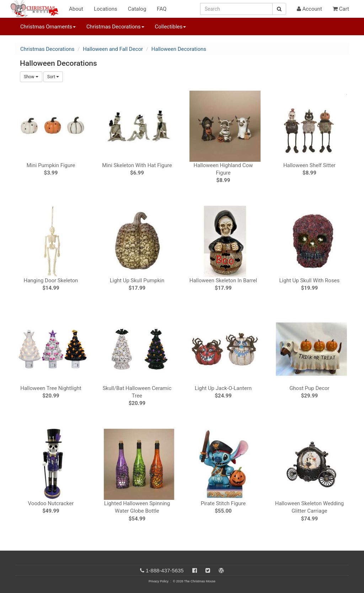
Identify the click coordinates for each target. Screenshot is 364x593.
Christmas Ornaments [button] (48, 27)
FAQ (162, 9)
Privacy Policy (159, 581)
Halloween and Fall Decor (113, 49)
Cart (341, 9)
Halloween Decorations (179, 49)
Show (31, 77)
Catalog (137, 9)
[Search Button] (279, 9)
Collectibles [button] (171, 27)
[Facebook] (195, 570)
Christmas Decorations (47, 49)
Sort (53, 77)
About (76, 9)
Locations (106, 9)
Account (309, 9)
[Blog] (221, 570)
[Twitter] (208, 570)
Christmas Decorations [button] (115, 27)
